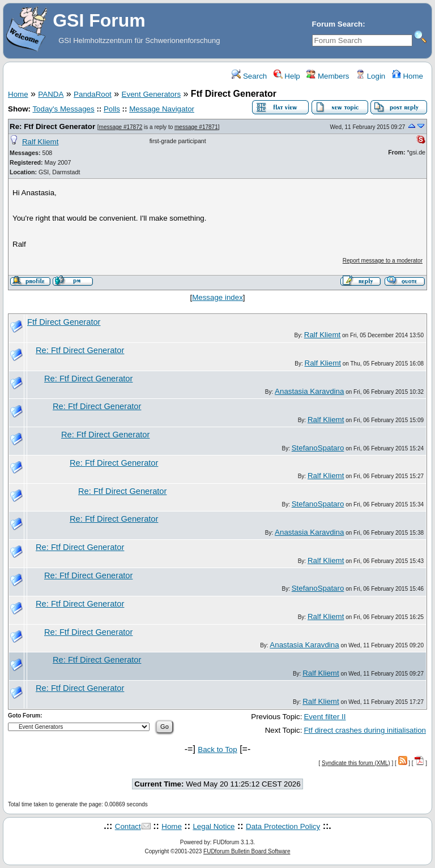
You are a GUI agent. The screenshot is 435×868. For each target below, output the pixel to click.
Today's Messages (63, 109)
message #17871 (196, 127)
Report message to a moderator (383, 261)
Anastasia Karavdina (309, 391)
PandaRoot (93, 94)
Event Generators (151, 94)
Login (370, 76)
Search (249, 76)
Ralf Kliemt (40, 142)
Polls (112, 109)
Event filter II (325, 717)
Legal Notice (214, 826)
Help (287, 76)
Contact (128, 826)
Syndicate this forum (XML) (356, 763)
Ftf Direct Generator (64, 322)
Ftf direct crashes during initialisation (365, 730)
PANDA (51, 94)
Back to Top (217, 749)
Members (328, 76)
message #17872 (121, 127)
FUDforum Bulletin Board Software (247, 851)
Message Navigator (162, 109)
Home (408, 76)
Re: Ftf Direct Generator (52, 126)
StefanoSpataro (318, 448)
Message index (217, 297)
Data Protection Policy (283, 826)
